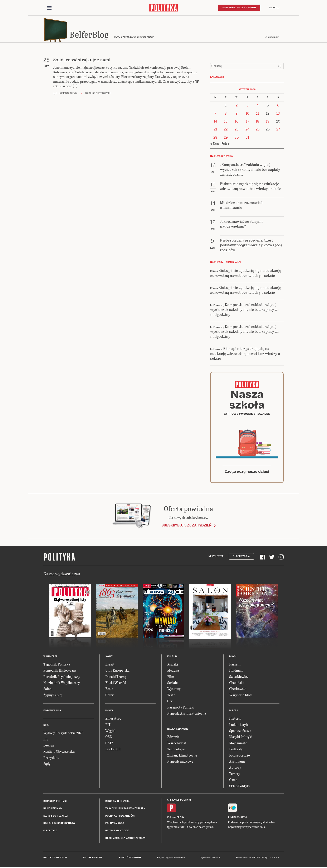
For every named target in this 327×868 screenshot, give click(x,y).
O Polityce (50, 831)
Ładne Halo (179, 858)
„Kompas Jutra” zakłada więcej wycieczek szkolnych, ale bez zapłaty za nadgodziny (245, 310)
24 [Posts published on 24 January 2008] (247, 130)
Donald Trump (116, 677)
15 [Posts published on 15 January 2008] (226, 122)
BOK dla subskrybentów (59, 824)
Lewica (49, 746)
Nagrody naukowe (180, 762)
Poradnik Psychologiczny (62, 677)
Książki (173, 665)
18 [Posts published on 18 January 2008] (257, 122)
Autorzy (235, 768)
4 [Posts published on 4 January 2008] (258, 106)
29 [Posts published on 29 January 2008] (226, 138)
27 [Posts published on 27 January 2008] (278, 130)
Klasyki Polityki (241, 737)
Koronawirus (52, 711)
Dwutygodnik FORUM (55, 858)
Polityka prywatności (120, 817)
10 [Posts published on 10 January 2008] (248, 114)
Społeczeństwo (240, 731)
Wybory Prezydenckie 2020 (63, 733)
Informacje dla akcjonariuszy (125, 839)
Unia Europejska (117, 671)
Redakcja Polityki (55, 802)
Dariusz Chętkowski (98, 94)
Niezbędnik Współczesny (62, 683)
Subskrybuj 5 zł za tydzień (186, 526)
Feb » (226, 144)
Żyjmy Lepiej (53, 695)
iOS (169, 818)
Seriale (172, 683)
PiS (46, 740)
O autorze (272, 38)
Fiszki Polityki (238, 818)
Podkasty (236, 750)
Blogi (233, 657)
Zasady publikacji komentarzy (125, 809)
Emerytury (113, 719)
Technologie (176, 750)
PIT (108, 725)
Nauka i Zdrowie (178, 730)
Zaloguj (274, 8)
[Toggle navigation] (49, 8)
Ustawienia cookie (117, 831)
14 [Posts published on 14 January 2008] (215, 122)
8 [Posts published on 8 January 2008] (226, 114)
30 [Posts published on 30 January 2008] (237, 138)
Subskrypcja (241, 557)
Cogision (169, 858)
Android (179, 818)
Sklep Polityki (240, 786)
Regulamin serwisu (118, 802)
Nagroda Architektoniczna (187, 714)
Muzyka (173, 671)
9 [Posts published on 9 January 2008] (236, 114)
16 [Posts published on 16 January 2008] (237, 122)
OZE (109, 737)
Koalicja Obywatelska (59, 752)
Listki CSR (113, 750)
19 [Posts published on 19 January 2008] (268, 122)
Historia (235, 719)
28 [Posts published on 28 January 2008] (215, 138)
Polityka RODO (115, 824)
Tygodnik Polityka (57, 665)
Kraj (46, 726)
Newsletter (216, 557)
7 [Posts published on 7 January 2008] (215, 114)
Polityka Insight (92, 858)
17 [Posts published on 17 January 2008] (248, 122)
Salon (47, 689)
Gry (170, 702)
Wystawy (174, 689)
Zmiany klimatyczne (182, 756)
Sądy (47, 764)
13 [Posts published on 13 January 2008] (278, 114)
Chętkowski (238, 689)
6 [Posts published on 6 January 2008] (278, 106)
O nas (233, 780)
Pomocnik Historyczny (60, 671)
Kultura (172, 657)
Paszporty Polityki (181, 708)
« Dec (215, 144)
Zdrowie (173, 737)
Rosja (109, 689)
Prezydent (51, 758)
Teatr (171, 695)
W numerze (50, 657)
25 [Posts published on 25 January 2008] (258, 130)
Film (171, 677)
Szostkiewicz (239, 677)
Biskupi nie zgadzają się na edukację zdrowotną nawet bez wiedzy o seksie (246, 273)
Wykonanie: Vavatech (210, 858)
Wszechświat (177, 743)
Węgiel (110, 731)
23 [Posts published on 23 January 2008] (237, 130)
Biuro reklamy (53, 809)
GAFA (109, 743)
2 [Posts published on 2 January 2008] (237, 106)
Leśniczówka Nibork (130, 858)
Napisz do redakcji (56, 817)
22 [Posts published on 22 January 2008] (226, 130)
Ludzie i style (239, 725)
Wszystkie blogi (241, 695)
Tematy (235, 774)
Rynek (109, 711)
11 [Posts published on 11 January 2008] (258, 114)
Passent (235, 665)
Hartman (236, 671)
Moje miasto (238, 743)
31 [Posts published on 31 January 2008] (247, 138)
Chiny (109, 695)
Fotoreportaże (240, 756)
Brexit (110, 665)
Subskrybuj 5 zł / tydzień (239, 8)
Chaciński (236, 683)
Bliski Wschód (116, 683)
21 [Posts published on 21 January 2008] (215, 130)
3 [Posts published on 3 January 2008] (248, 106)
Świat (109, 657)
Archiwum (237, 762)
